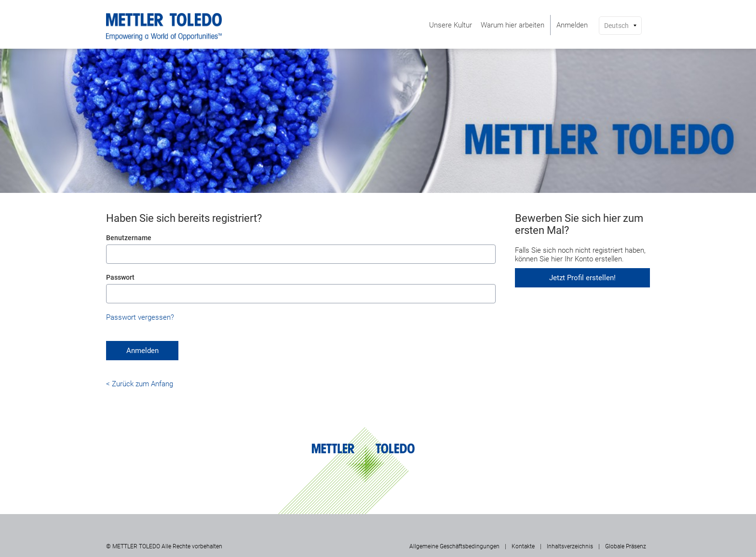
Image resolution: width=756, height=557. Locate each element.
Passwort (120, 277)
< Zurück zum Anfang (140, 384)
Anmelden (572, 25)
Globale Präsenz (626, 546)
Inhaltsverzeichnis (570, 546)
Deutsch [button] (616, 26)
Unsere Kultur (451, 25)
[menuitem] (451, 25)
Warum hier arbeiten (513, 25)
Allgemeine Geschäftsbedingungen (454, 546)
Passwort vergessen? (140, 317)
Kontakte (523, 546)
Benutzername (129, 238)
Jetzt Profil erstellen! (582, 278)
